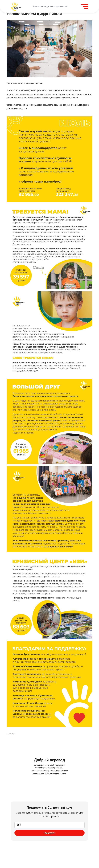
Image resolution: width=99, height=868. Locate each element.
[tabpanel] (49, 798)
